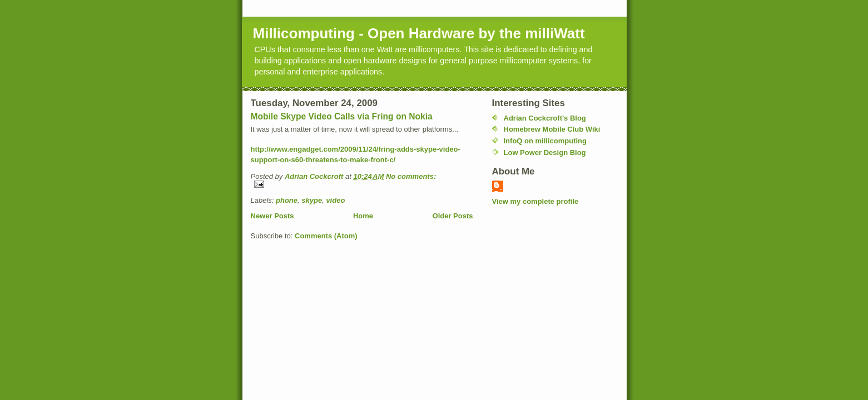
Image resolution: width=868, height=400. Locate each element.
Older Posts (453, 216)
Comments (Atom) (326, 236)
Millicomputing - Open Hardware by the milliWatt (419, 33)
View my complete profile (535, 201)
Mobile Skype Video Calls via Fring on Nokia (342, 116)
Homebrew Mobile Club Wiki (552, 129)
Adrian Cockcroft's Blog (545, 118)
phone (287, 200)
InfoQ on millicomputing (545, 141)
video (335, 200)
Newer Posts (272, 216)
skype (312, 200)
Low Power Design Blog (545, 152)
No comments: (411, 176)
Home (363, 216)
